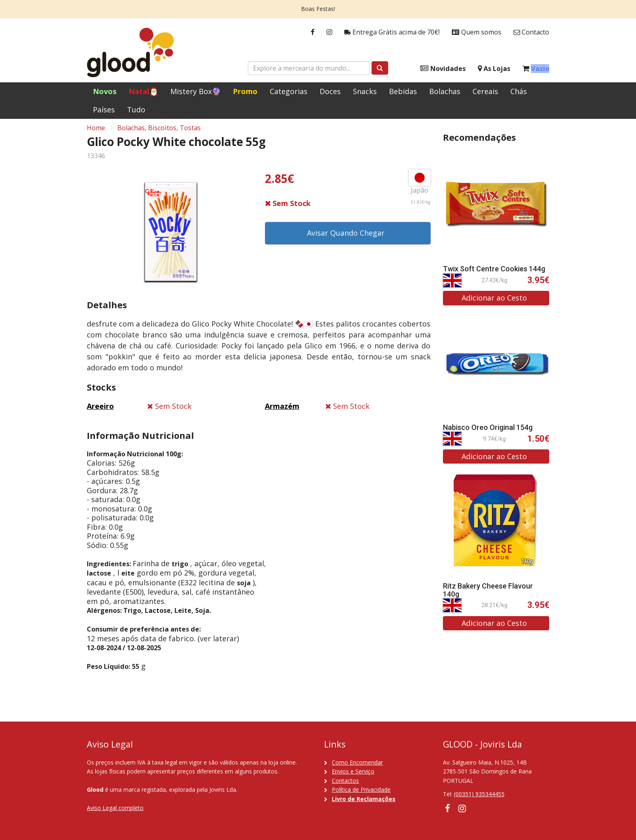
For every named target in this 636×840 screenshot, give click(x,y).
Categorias (289, 91)
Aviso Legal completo (115, 808)
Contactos (345, 781)
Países (104, 110)
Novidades (443, 69)
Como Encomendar (357, 762)
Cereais (485, 91)
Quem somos (477, 32)
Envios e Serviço (353, 771)
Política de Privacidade (361, 790)
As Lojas (494, 69)
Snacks (365, 91)
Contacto (531, 32)
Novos (105, 91)
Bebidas (403, 91)
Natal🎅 (143, 91)
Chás (519, 91)
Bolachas (445, 91)
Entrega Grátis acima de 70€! (392, 32)
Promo (245, 91)
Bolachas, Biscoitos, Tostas (159, 132)
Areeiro (100, 410)
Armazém (282, 410)
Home (96, 132)
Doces (330, 91)
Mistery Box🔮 (196, 91)
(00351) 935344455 (479, 794)
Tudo (136, 110)
